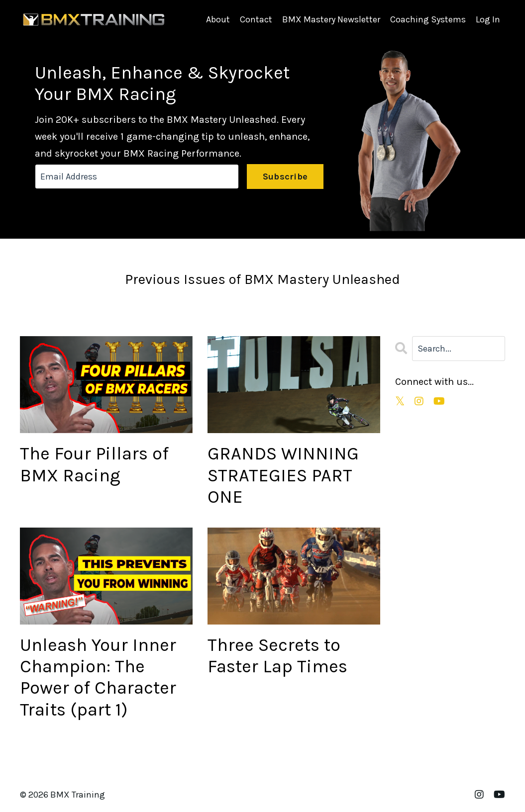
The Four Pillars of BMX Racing (94, 464)
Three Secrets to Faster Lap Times (277, 656)
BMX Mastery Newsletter (331, 19)
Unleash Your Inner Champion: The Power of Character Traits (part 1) (98, 677)
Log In (488, 19)
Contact (256, 19)
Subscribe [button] (285, 177)
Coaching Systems (428, 19)
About (218, 19)
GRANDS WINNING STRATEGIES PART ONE (283, 475)
